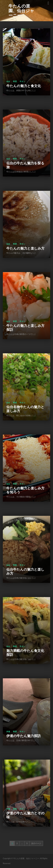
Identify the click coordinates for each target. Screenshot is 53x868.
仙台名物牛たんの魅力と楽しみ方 (25, 409)
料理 (15, 81)
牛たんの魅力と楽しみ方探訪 (25, 327)
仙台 (8, 81)
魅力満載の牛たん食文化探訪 (25, 652)
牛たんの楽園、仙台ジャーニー (21, 10)
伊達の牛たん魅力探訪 (24, 736)
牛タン (22, 81)
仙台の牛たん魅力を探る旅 (25, 165)
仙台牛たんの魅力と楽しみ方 (25, 571)
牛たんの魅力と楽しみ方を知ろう (25, 490)
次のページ (36, 843)
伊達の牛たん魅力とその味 (25, 815)
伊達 (8, 732)
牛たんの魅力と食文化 (24, 86)
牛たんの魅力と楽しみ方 (25, 248)
